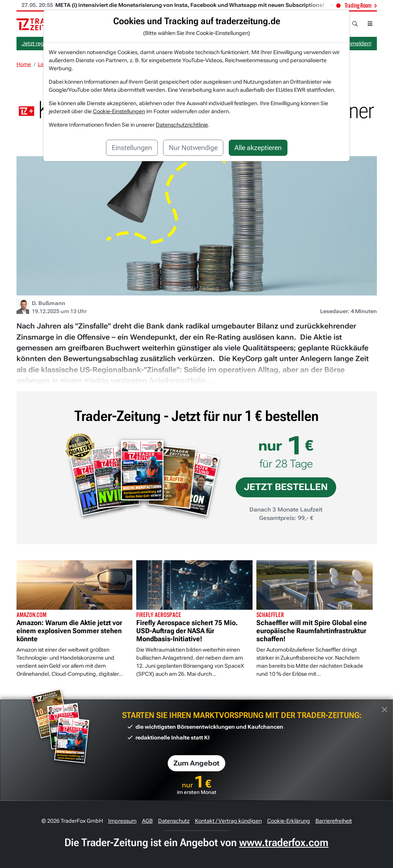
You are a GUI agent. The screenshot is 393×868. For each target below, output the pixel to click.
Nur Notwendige (193, 148)
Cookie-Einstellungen (119, 111)
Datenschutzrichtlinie (182, 125)
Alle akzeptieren (258, 148)
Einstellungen (132, 148)
